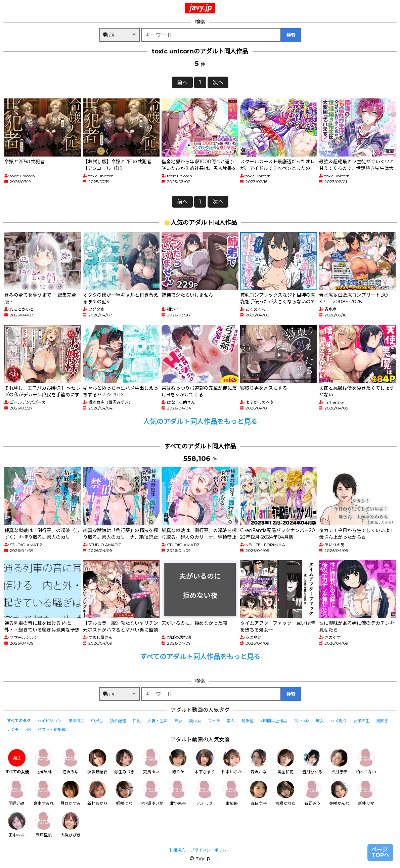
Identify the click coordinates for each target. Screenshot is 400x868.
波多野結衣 (97, 762)
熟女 (178, 721)
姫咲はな (124, 793)
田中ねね (17, 825)
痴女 (320, 721)
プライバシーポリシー (211, 850)
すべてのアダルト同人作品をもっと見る (200, 657)
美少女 (195, 721)
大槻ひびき (71, 825)
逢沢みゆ (71, 762)
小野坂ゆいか (151, 793)
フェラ (214, 721)
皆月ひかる (312, 762)
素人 (231, 721)
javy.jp (201, 7)
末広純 (232, 793)
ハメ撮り (339, 721)
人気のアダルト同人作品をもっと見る (200, 422)
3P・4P (301, 721)
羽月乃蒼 (17, 793)
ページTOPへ (380, 852)
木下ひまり (205, 762)
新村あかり (97, 793)
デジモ (13, 729)
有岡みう (312, 793)
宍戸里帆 (44, 825)
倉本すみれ (44, 793)
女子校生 (361, 721)
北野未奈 (178, 793)
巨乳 (137, 721)
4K (28, 729)
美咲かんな (339, 793)
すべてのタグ (19, 721)
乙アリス (205, 793)
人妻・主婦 (158, 721)
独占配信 (118, 721)
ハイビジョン (49, 721)
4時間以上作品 (274, 721)
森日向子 (259, 793)
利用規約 (177, 850)
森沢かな (259, 762)
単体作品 (76, 721)
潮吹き (382, 721)
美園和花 (285, 762)
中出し (97, 721)
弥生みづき (124, 762)
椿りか (178, 762)
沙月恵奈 (339, 762)
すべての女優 (17, 762)
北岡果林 (44, 762)
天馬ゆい (151, 762)
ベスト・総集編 (52, 729)
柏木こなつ (366, 762)
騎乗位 (248, 721)
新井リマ (366, 793)
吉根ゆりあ (285, 793)
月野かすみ (71, 793)
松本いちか (232, 762)
